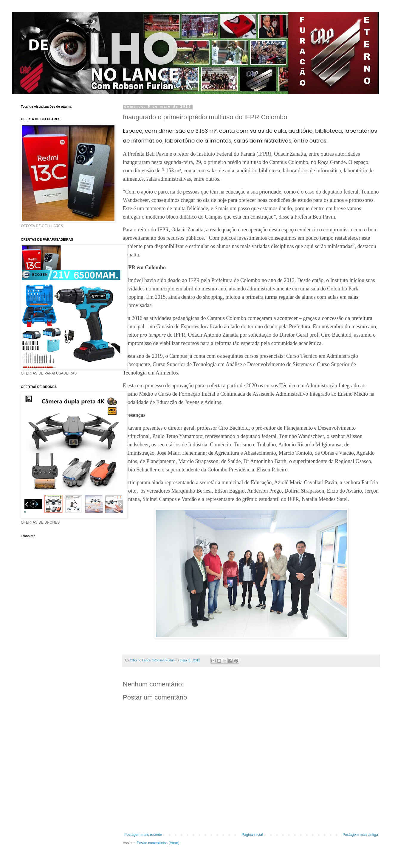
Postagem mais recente (143, 835)
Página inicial (252, 835)
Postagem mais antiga (360, 835)
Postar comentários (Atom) (158, 843)
